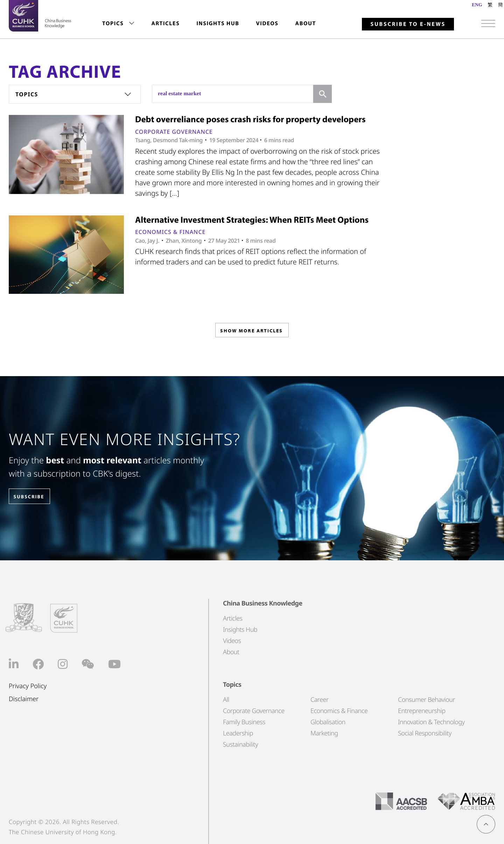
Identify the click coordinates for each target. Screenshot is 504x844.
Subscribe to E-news (408, 24)
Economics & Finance (170, 232)
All (226, 700)
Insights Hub (218, 23)
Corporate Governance (174, 132)
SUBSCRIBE (35, 497)
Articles (165, 23)
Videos (267, 23)
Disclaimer (24, 699)
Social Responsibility (425, 733)
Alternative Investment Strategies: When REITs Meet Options (252, 220)
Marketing (324, 733)
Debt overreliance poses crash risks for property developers (250, 119)
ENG (477, 5)
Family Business (244, 722)
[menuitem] (118, 24)
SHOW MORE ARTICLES (251, 332)
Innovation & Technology (431, 722)
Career (320, 700)
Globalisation (328, 722)
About (306, 23)
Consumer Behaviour (426, 700)
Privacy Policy (28, 686)
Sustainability (240, 745)
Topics (113, 23)
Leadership (238, 733)
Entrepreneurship (422, 711)
